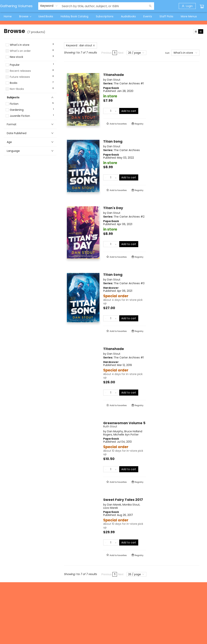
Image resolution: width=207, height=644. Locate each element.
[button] (30, 60)
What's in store (20, 45)
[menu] (103, 16)
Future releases (20, 77)
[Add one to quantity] (116, 111)
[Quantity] (111, 111)
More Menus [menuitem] (189, 16)
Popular (15, 65)
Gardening (17, 110)
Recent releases (20, 71)
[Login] (187, 6)
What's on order (20, 51)
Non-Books (17, 89)
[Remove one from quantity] (106, 111)
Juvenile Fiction (20, 116)
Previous (106, 53)
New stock (16, 57)
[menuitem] (8, 16)
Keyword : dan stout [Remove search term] (81, 45)
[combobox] (49, 6)
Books (14, 83)
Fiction (14, 104)
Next (121, 53)
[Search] (150, 6)
